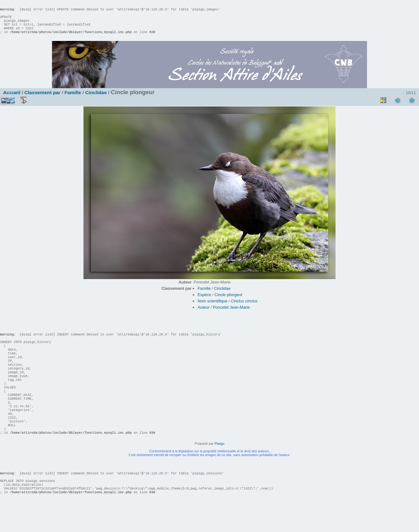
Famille (73, 99)
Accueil (12, 99)
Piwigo (219, 469)
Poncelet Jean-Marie (231, 314)
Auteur (204, 314)
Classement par (42, 99)
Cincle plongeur (229, 301)
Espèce (204, 301)
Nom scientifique (212, 307)
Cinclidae (96, 99)
